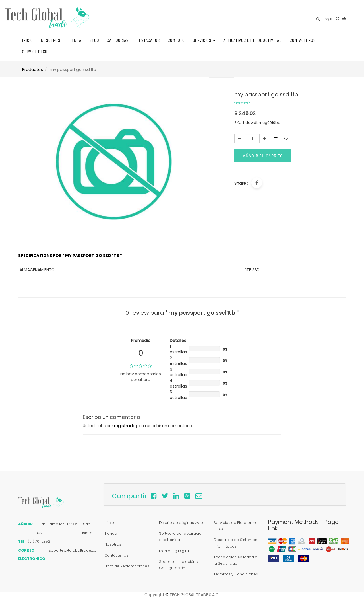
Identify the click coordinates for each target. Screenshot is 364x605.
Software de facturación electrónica (181, 537)
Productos (33, 69)
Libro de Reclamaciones (127, 566)
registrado (125, 426)
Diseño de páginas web (181, 523)
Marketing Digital (174, 551)
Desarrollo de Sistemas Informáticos (235, 543)
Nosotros (113, 544)
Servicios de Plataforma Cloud (236, 526)
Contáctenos (116, 555)
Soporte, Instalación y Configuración (179, 565)
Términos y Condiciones (236, 574)
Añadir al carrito (263, 156)
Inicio (109, 523)
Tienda (111, 533)
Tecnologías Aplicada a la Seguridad (235, 560)
